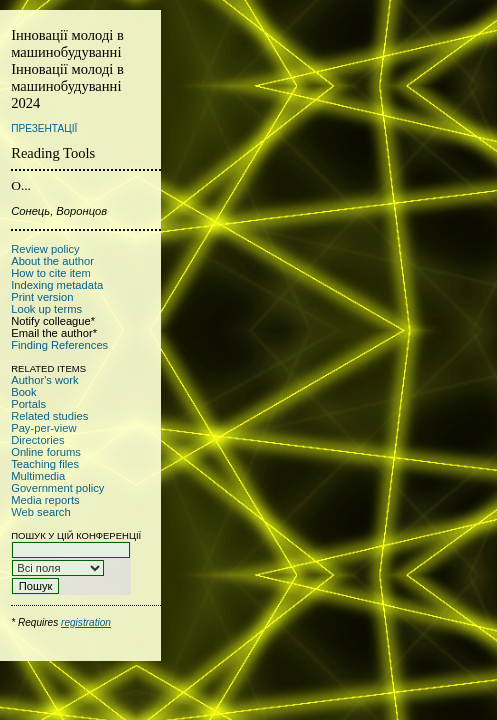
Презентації (44, 128)
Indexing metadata (57, 285)
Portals (28, 404)
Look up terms (46, 309)
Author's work (44, 380)
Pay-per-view (43, 428)
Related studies (49, 416)
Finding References (59, 345)
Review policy (45, 249)
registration (86, 622)
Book (24, 392)
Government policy (57, 488)
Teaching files (45, 464)
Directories (37, 440)
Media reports (45, 500)
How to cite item (51, 273)
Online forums (46, 452)
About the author (52, 261)
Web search (41, 512)
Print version (42, 297)
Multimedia (38, 476)
